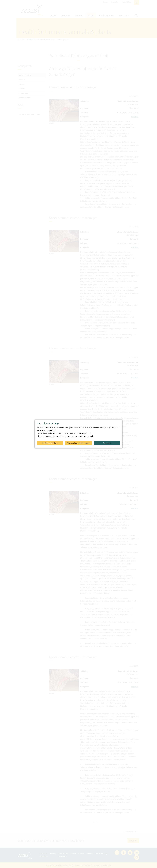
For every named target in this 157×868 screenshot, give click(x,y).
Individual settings (50, 443)
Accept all (107, 443)
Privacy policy (85, 433)
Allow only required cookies (78, 443)
